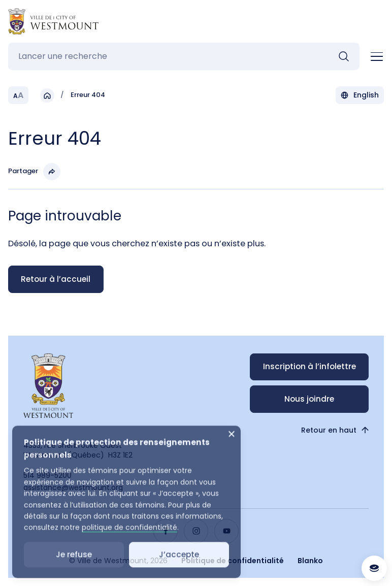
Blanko (310, 561)
